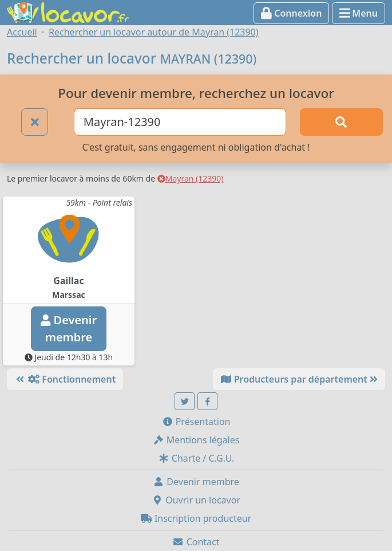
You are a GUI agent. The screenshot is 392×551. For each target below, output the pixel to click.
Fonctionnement (65, 379)
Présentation (196, 422)
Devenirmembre (69, 328)
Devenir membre (196, 482)
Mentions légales (196, 440)
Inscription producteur (196, 518)
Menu (359, 13)
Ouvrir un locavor (196, 500)
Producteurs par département (299, 379)
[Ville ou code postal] (180, 122)
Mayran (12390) (191, 178)
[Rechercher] (341, 122)
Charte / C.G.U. (196, 458)
